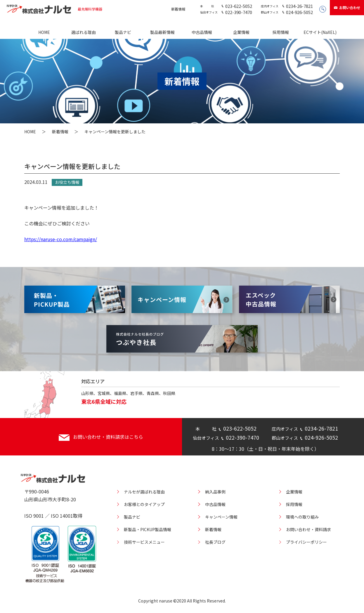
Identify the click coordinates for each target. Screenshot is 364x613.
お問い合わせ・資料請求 (308, 529)
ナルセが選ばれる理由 (144, 492)
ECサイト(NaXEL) (320, 32)
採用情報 (281, 32)
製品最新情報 (162, 32)
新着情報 (178, 9)
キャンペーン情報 (221, 517)
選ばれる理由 (84, 32)
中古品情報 (202, 32)
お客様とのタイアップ (144, 504)
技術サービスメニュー (144, 542)
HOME (44, 32)
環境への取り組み (302, 517)
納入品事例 (215, 492)
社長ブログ (215, 542)
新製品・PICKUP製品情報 (148, 529)
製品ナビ (123, 32)
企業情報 (241, 32)
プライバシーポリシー (306, 542)
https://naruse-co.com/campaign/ (61, 239)
